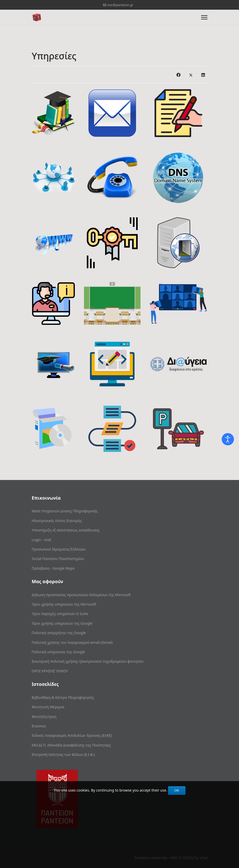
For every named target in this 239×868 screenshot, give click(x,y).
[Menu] (204, 17)
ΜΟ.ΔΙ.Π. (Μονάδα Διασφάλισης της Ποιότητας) (71, 745)
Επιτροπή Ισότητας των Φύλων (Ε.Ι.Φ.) (63, 755)
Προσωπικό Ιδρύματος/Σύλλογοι (59, 549)
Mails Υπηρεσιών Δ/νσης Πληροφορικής (65, 511)
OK (177, 790)
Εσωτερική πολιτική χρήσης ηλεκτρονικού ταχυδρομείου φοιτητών (88, 661)
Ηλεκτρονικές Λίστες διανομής (57, 521)
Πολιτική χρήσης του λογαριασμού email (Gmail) (72, 642)
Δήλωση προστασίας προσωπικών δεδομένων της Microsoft (81, 595)
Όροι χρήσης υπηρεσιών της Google (62, 623)
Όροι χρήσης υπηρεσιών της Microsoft (64, 604)
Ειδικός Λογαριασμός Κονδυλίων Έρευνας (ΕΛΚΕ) (72, 735)
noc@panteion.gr (120, 5)
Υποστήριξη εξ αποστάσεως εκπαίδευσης (66, 530)
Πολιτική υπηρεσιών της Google (59, 652)
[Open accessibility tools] (228, 439)
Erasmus (39, 726)
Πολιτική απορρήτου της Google (59, 633)
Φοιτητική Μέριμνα (48, 707)
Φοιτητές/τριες (44, 717)
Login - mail (42, 540)
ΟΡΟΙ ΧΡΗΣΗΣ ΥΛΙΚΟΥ (50, 671)
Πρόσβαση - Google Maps (53, 568)
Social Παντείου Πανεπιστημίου (58, 559)
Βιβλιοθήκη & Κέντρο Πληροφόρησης (63, 697)
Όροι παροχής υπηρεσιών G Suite (60, 614)
